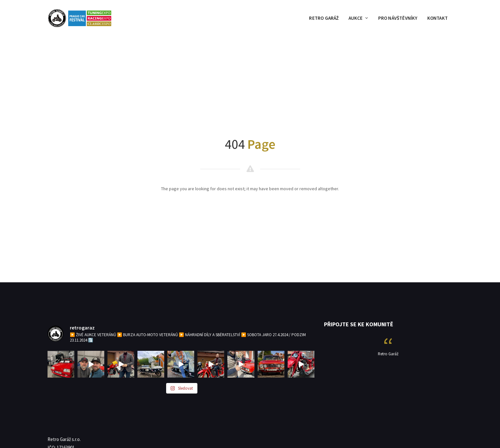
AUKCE (359, 18)
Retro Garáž (388, 354)
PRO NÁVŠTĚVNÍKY (398, 18)
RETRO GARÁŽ (324, 18)
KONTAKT (437, 18)
